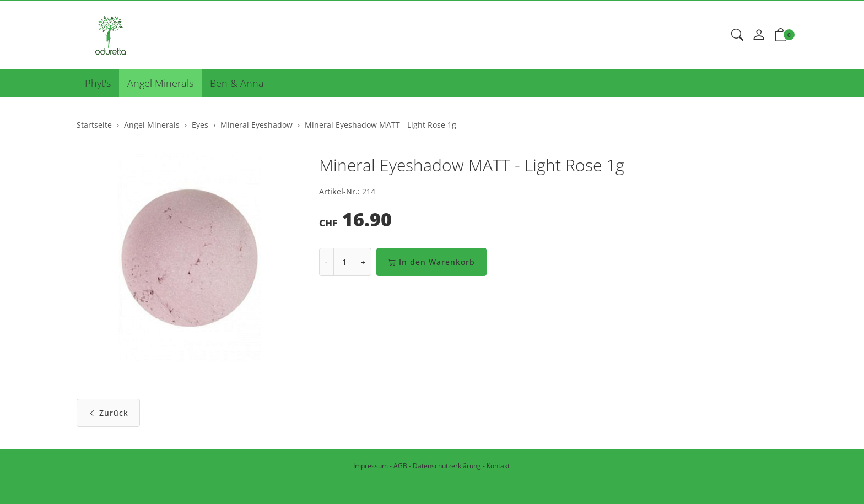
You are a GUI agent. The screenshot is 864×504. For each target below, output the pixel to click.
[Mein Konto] (759, 35)
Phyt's (98, 83)
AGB (400, 466)
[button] (737, 35)
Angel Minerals (160, 83)
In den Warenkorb (431, 262)
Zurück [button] (108, 413)
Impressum (371, 466)
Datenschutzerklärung (447, 466)
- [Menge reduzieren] (326, 262)
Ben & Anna (237, 83)
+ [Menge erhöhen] (363, 262)
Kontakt (498, 466)
